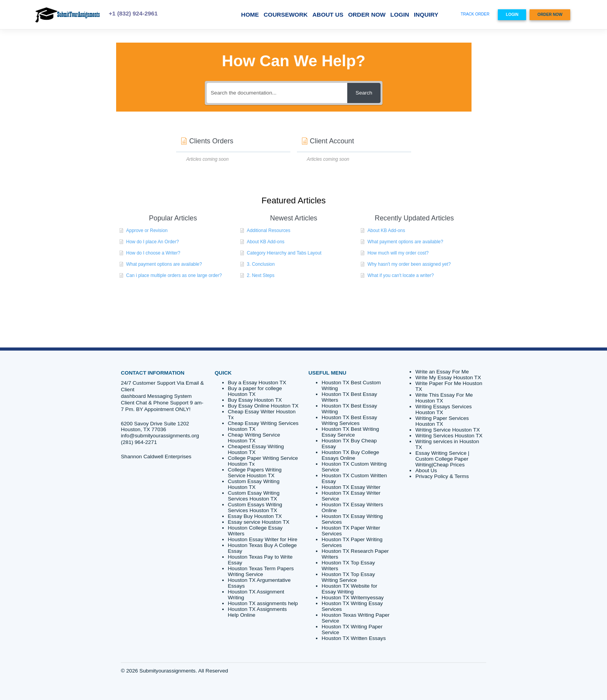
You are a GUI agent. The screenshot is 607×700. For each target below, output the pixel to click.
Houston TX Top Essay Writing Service (348, 577)
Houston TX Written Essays (354, 638)
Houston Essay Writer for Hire (263, 539)
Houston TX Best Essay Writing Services (349, 420)
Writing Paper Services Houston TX (442, 421)
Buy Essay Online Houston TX (263, 406)
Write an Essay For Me (442, 372)
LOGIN (400, 15)
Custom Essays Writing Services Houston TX (255, 507)
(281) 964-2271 (139, 442)
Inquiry (426, 15)
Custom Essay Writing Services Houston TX (254, 496)
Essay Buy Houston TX (255, 516)
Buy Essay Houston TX (255, 400)
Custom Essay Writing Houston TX (254, 484)
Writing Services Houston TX (449, 436)
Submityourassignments (167, 671)
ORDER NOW (367, 15)
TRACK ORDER (475, 14)
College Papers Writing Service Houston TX (255, 473)
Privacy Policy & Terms (442, 476)
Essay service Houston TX (259, 522)
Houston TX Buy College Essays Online (351, 455)
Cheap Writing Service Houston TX (254, 438)
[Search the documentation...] (277, 93)
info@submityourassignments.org (160, 436)
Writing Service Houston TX (448, 430)
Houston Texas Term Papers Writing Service (261, 571)
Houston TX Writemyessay (353, 598)
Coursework (286, 15)
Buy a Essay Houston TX (257, 383)
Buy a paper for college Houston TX (255, 391)
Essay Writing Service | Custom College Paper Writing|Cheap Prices (442, 459)
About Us (328, 15)
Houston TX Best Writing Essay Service (350, 432)
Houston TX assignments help (263, 603)
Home (250, 15)
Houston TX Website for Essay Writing (350, 589)
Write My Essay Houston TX (448, 378)
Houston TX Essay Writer (351, 487)
